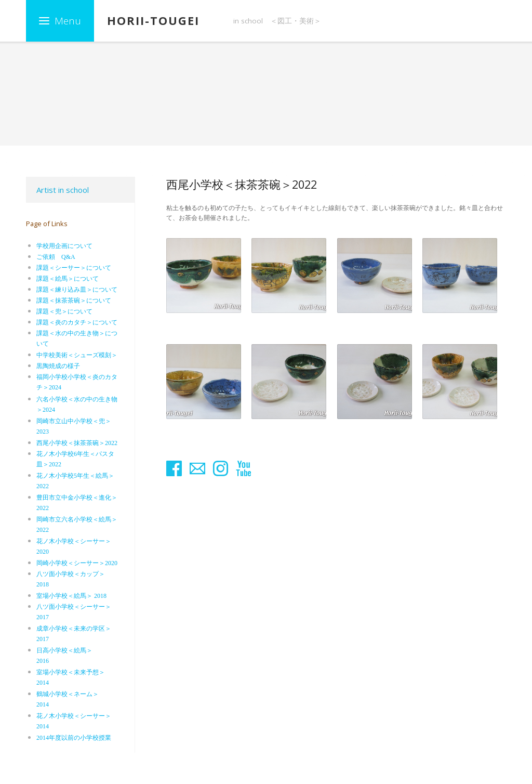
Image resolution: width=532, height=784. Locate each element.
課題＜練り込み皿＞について (77, 290)
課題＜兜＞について (64, 311)
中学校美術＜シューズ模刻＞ (77, 355)
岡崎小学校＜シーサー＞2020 (77, 563)
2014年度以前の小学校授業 (74, 738)
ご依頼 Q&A (56, 257)
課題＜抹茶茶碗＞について (74, 300)
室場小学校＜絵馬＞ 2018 (71, 596)
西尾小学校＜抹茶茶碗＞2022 (77, 443)
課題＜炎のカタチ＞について (77, 322)
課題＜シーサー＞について (74, 268)
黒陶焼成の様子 (58, 366)
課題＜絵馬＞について (68, 279)
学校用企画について (64, 246)
